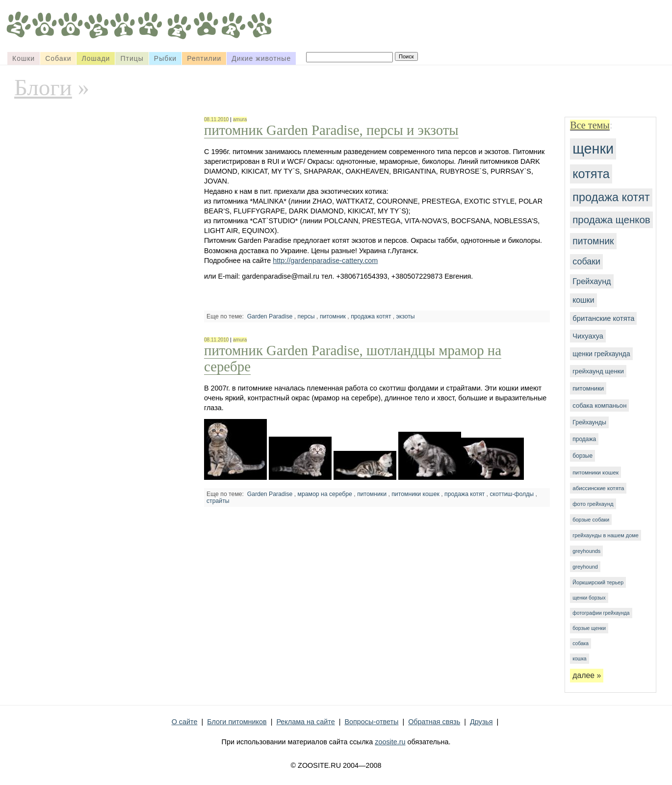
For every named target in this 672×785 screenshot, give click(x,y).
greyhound (585, 567)
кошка (579, 659)
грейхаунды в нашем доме (606, 535)
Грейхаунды (589, 422)
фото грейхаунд (593, 504)
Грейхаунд (592, 281)
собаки (586, 262)
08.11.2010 (216, 119)
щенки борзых (589, 598)
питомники (588, 388)
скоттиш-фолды (512, 494)
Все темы (590, 125)
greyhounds (586, 551)
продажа (584, 439)
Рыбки (165, 58)
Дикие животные (261, 58)
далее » (587, 675)
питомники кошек (595, 472)
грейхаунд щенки (598, 371)
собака (581, 643)
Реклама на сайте (305, 722)
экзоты (406, 316)
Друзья (481, 722)
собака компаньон (599, 406)
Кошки (24, 58)
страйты (218, 501)
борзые (582, 456)
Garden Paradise (270, 316)
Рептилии (204, 58)
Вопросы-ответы (371, 722)
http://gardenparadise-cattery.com (325, 261)
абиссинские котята (598, 488)
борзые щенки (589, 628)
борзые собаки (591, 520)
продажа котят (611, 197)
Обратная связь (434, 722)
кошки (583, 300)
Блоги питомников (237, 722)
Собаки (58, 58)
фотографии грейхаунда (601, 613)
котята (591, 174)
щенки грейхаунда (601, 354)
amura (240, 119)
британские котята (603, 318)
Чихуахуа (588, 336)
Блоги (43, 87)
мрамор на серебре (325, 494)
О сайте (185, 722)
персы (306, 316)
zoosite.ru (390, 742)
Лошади (96, 58)
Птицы (132, 58)
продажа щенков (611, 220)
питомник (593, 241)
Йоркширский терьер (598, 582)
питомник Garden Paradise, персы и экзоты (331, 130)
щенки (593, 149)
